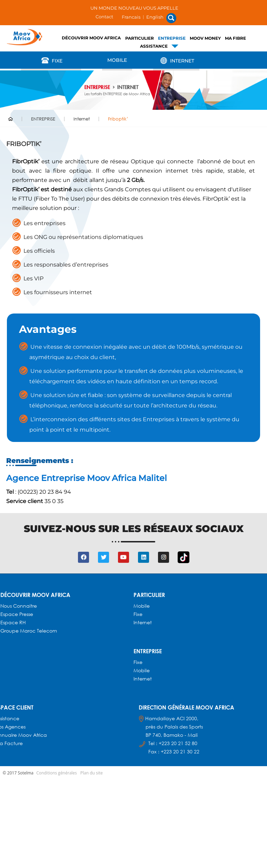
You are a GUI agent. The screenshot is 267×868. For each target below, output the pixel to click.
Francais (131, 17)
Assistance (154, 46)
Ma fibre (235, 38)
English (155, 17)
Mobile (117, 60)
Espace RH (14, 622)
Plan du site (92, 773)
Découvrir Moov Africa (91, 38)
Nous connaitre (19, 606)
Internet (176, 60)
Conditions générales (57, 773)
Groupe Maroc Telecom (29, 631)
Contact (104, 17)
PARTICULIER (140, 38)
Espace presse (17, 614)
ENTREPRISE (172, 38)
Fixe (51, 60)
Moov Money (205, 38)
